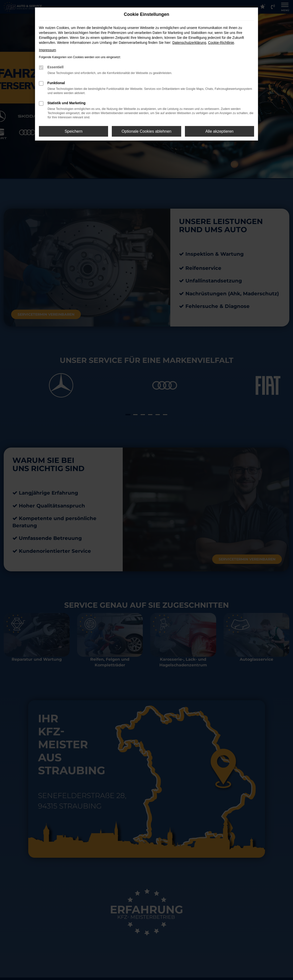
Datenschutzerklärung (189, 43)
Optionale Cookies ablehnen (146, 131)
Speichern (74, 131)
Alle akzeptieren (219, 131)
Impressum (47, 50)
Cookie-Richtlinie (221, 43)
